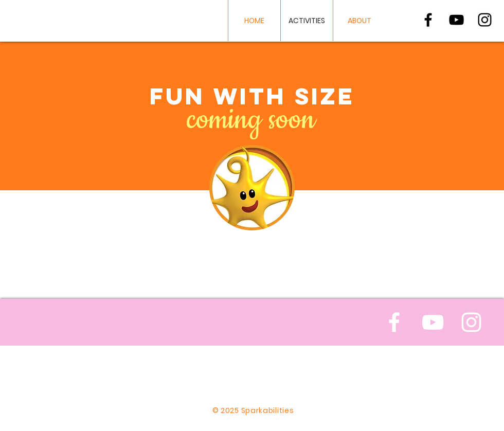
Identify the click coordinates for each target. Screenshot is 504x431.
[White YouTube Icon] (433, 322)
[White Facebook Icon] (394, 322)
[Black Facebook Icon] (428, 20)
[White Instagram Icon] (471, 322)
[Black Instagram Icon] (485, 20)
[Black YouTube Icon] (456, 20)
